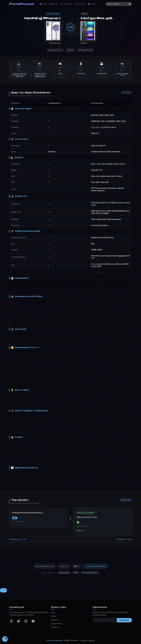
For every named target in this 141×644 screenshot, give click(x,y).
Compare (80, 4)
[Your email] (105, 620)
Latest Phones (56, 624)
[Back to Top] (3, 590)
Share (71, 50)
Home (43, 4)
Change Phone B (86, 50)
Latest (92, 4)
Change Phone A (55, 50)
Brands (54, 4)
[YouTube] (33, 621)
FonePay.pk (22, 4)
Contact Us (55, 627)
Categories (66, 4)
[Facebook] (11, 621)
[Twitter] (19, 621)
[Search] (119, 4)
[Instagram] (26, 621)
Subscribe (124, 620)
